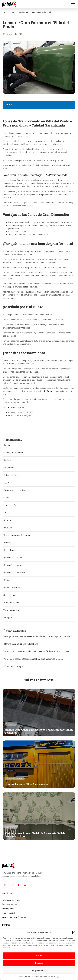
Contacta (8, 407)
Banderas (8, 445)
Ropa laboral (9, 550)
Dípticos (7, 460)
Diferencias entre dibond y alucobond (21, 644)
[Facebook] (18, 885)
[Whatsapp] (25, 885)
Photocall (8, 528)
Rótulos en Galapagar (13, 666)
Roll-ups (7, 543)
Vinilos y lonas (8, 909)
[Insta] (5, 885)
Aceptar (39, 955)
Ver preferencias (39, 970)
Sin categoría (9, 595)
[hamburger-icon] (73, 4)
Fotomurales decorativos (15, 490)
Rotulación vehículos (11, 900)
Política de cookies (26, 977)
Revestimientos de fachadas (17, 535)
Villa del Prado (46, 391)
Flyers (6, 483)
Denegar (39, 963)
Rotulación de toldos (13, 565)
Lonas (11, 12)
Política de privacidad (42, 977)
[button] (74, 932)
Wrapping (8, 618)
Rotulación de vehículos (14, 573)
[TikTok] (12, 885)
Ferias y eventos (11, 475)
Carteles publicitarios (13, 453)
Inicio (5, 12)
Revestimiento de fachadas (14, 917)
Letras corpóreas (11, 505)
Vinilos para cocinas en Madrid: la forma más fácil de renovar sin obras (36, 651)
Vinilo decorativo (11, 610)
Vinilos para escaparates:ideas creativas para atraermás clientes (33, 659)
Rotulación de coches (13, 558)
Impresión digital (9, 913)
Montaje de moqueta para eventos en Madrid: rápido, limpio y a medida (37, 636)
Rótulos (7, 580)
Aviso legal (55, 977)
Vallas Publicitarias (12, 603)
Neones (7, 520)
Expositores (9, 468)
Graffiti (6, 498)
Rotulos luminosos (12, 588)
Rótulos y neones (10, 904)
